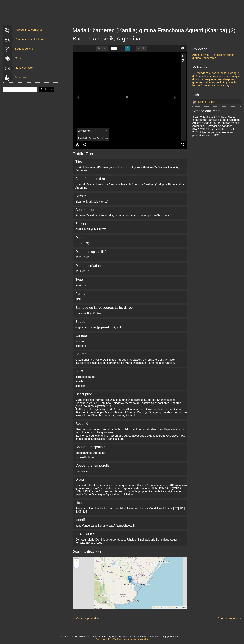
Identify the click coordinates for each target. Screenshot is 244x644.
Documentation (103, 639)
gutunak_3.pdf (206, 102)
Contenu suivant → (229, 618)
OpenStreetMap (169, 607)
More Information (183, 61)
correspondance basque (225, 76)
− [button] (77, 565)
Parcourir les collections (30, 39)
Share (84, 145)
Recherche (47, 89)
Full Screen (182, 145)
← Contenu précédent (86, 618)
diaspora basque (203, 79)
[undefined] (114, 49)
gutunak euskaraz (203, 82)
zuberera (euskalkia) (216, 86)
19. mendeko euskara (206, 73)
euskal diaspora (224, 79)
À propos (20, 77)
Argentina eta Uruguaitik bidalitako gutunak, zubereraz (214, 56)
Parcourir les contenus (29, 30)
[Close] (106, 131)
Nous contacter (24, 68)
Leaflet (156, 607)
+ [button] (77, 561)
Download (77, 145)
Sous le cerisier (24, 49)
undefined (183, 48)
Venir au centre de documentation (131, 639)
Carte (18, 58)
